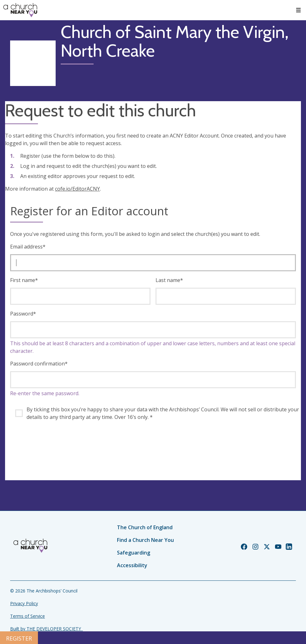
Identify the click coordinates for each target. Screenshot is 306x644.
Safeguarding (134, 553)
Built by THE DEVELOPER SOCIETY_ (46, 629)
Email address (28, 247)
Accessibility (132, 565)
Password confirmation (39, 364)
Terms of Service (28, 616)
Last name (169, 280)
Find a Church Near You (145, 540)
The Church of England (145, 527)
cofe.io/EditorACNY (77, 189)
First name (24, 280)
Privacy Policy (24, 603)
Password (23, 314)
